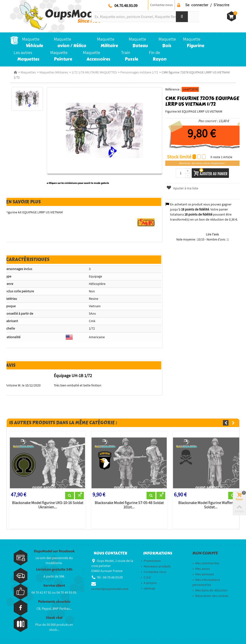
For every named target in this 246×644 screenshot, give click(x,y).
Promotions (151, 561)
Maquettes (28, 72)
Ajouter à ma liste (182, 188)
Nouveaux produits (156, 566)
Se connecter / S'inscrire (207, 5)
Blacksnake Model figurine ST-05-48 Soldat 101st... (129, 505)
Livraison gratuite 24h (54, 569)
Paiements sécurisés (54, 602)
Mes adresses (203, 574)
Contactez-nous (161, 5)
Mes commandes (206, 563)
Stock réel (54, 618)
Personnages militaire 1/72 (139, 72)
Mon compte (205, 553)
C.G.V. (146, 577)
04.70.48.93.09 (126, 6)
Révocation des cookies (210, 596)
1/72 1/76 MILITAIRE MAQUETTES (94, 72)
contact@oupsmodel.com (110, 589)
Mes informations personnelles (206, 582)
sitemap (148, 588)
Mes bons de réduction (210, 590)
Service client (54, 586)
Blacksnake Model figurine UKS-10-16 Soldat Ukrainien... (48, 505)
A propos (149, 583)
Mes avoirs (201, 569)
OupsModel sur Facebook (54, 551)
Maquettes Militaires (54, 72)
